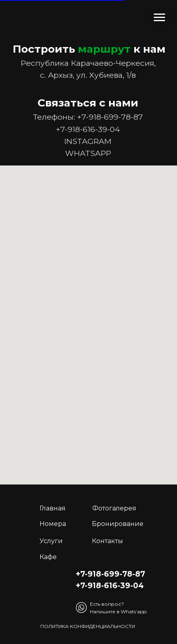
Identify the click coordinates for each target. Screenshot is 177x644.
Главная (53, 508)
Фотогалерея (114, 508)
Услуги (51, 541)
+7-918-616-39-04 (88, 129)
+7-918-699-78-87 (110, 117)
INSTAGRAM (88, 141)
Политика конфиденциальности (88, 626)
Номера (53, 524)
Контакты (107, 541)
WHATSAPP (88, 153)
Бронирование (118, 524)
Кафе (48, 557)
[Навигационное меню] (159, 18)
